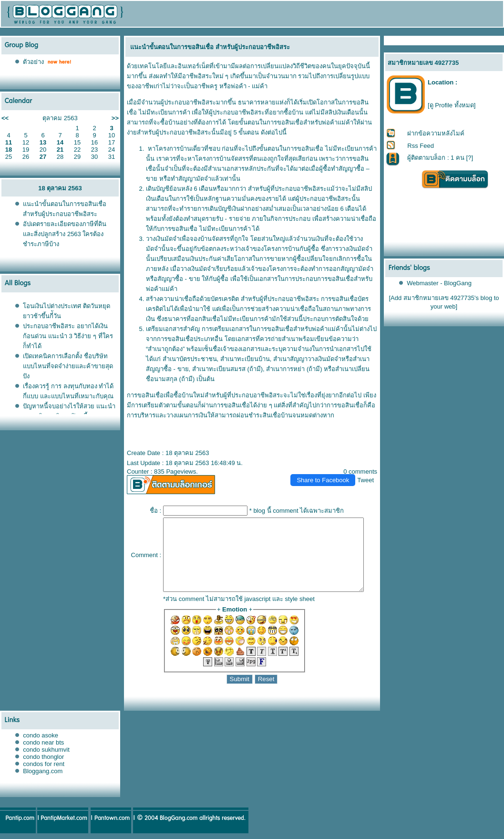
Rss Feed (421, 146)
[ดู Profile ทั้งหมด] (452, 105)
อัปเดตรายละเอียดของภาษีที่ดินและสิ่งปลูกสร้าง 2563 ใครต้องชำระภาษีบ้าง (65, 234)
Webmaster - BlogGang (440, 283)
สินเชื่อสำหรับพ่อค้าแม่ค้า (305, 319)
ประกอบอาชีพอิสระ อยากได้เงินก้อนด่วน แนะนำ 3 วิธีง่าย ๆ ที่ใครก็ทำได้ (68, 336)
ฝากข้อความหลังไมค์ (436, 133)
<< (5, 118)
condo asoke (41, 740)
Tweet (370, 470)
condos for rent (44, 768)
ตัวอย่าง (33, 62)
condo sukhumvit (46, 754)
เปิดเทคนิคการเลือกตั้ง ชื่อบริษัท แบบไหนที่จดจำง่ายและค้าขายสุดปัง (68, 366)
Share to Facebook (327, 470)
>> (115, 118)
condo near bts (43, 747)
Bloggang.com (43, 775)
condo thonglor (43, 761)
